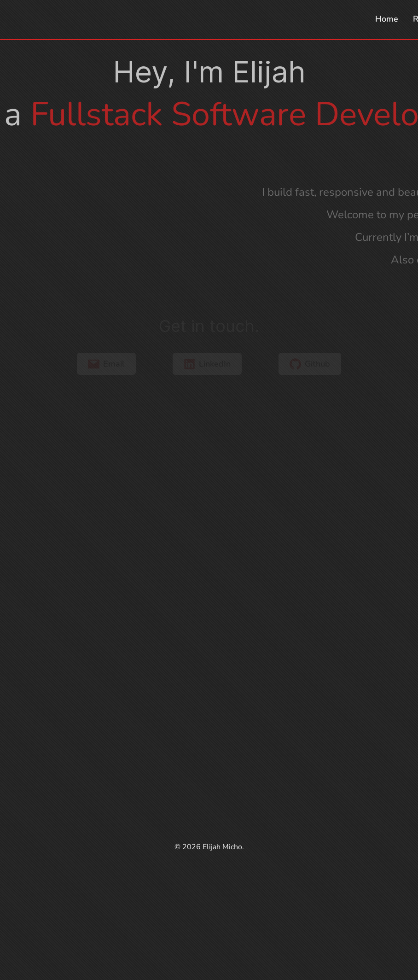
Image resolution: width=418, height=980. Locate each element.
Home (387, 19)
